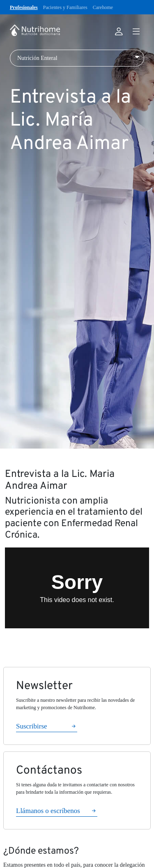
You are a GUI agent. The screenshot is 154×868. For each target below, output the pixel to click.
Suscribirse (32, 726)
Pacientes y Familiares (65, 7)
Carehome (103, 7)
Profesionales (24, 7)
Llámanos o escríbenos (48, 811)
